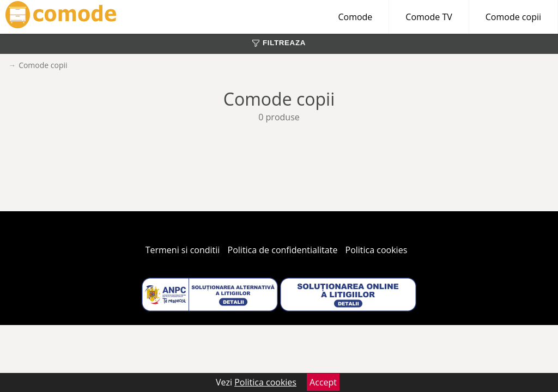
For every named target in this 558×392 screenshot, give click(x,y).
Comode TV (429, 17)
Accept (323, 382)
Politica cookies (377, 250)
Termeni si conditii (183, 250)
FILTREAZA (279, 43)
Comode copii (513, 17)
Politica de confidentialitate (283, 250)
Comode (355, 17)
